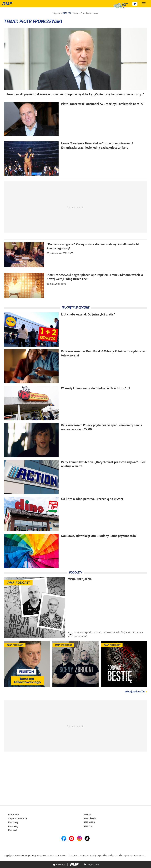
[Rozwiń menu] (144, 4)
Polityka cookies (116, 856)
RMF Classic (90, 818)
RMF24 (87, 815)
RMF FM (67, 13)
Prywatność (139, 856)
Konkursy (13, 822)
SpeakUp (128, 856)
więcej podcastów (135, 692)
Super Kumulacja (17, 818)
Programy (13, 815)
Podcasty (13, 826)
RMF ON (88, 826)
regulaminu (102, 856)
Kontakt (13, 830)
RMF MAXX (89, 822)
